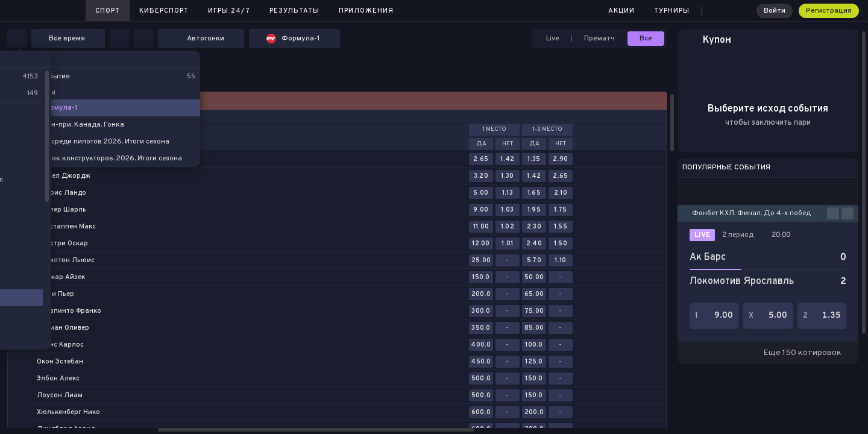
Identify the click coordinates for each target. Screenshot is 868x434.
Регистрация (829, 11)
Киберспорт (164, 11)
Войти (775, 11)
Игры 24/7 (229, 11)
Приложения (366, 11)
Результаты (294, 11)
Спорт (108, 11)
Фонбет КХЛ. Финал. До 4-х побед (751, 213)
